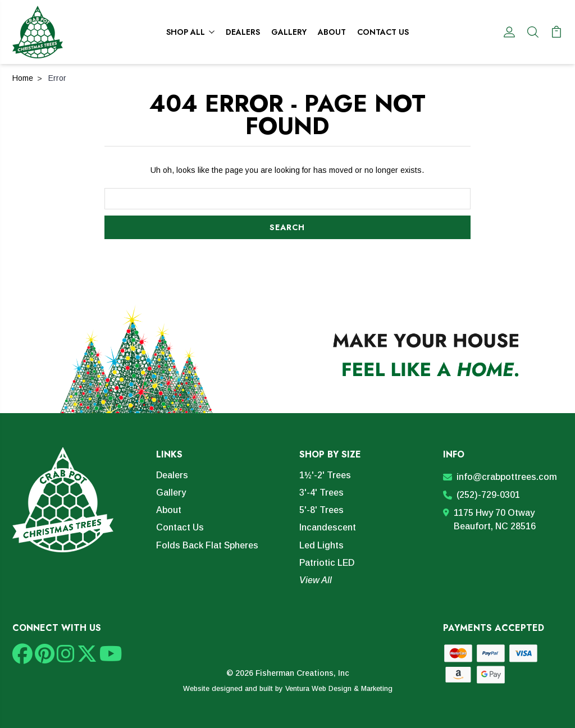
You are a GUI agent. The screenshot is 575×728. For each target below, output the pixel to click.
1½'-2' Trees (325, 475)
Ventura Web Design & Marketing (339, 689)
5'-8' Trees (321, 510)
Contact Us (383, 32)
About (332, 32)
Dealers (243, 32)
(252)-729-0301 (482, 495)
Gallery (289, 32)
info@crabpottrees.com (500, 477)
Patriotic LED (327, 563)
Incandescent (328, 527)
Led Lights (321, 545)
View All (316, 580)
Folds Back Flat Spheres (207, 545)
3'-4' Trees (321, 493)
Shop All (190, 32)
